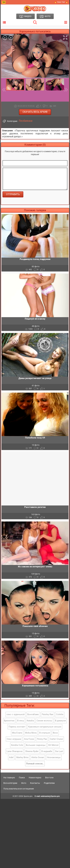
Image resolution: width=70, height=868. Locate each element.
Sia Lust (59, 751)
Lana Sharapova (15, 751)
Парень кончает (17, 727)
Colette (60, 714)
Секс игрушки (14, 739)
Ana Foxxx (29, 739)
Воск (55, 733)
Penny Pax (42, 739)
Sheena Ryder (32, 751)
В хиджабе (47, 751)
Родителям (49, 783)
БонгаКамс (33, 714)
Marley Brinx (22, 757)
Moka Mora (31, 733)
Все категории (10, 783)
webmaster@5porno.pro (50, 796)
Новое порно (35, 778)
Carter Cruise (56, 739)
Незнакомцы (54, 757)
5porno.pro (28, 796)
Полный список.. (35, 764)
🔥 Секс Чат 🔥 (61, 2)
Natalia (30, 721)
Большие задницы (36, 745)
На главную (9, 778)
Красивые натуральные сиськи (45, 727)
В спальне (45, 733)
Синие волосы (44, 721)
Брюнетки (9, 721)
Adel (11, 757)
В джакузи (60, 721)
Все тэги (49, 778)
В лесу (21, 721)
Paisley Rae (48, 714)
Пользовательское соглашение (19, 789)
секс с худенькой (16, 714)
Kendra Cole (17, 745)
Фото (24, 783)
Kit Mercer (53, 745)
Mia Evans (17, 733)
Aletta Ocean (38, 757)
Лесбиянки (26, 121)
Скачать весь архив (35, 112)
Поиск (22, 778)
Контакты (35, 783)
